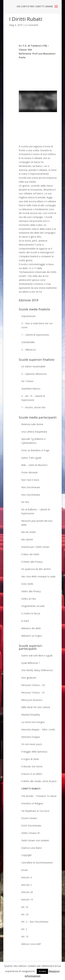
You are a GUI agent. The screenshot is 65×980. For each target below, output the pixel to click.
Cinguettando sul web (33, 606)
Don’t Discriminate (31, 826)
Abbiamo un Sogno (32, 636)
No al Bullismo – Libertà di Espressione (35, 511)
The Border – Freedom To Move (39, 796)
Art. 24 (25, 914)
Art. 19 (25, 936)
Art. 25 (25, 907)
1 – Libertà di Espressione (35, 335)
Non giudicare (29, 678)
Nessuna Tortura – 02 (33, 685)
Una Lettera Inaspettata (34, 432)
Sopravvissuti (28, 316)
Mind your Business (32, 700)
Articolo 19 (27, 900)
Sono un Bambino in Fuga (35, 450)
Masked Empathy (31, 715)
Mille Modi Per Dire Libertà (36, 707)
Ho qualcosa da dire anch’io (36, 569)
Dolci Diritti (27, 584)
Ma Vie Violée (29, 532)
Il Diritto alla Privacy (32, 562)
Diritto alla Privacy (31, 591)
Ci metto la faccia (31, 613)
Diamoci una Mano (32, 848)
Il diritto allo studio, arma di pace (39, 781)
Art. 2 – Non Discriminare (35, 922)
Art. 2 (24, 929)
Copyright (26, 855)
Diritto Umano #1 (31, 833)
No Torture (27, 381)
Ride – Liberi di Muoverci (34, 465)
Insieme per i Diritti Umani (35, 547)
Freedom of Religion (32, 803)
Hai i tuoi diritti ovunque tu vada (38, 576)
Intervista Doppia (31, 737)
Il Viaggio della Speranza (34, 752)
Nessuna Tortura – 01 (33, 692)
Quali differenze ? (31, 663)
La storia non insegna (33, 722)
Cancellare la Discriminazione (37, 863)
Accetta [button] (42, 971)
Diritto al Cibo (29, 599)
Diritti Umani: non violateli (35, 840)
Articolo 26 (27, 892)
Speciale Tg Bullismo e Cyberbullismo (33, 441)
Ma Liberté (27, 539)
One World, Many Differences (37, 670)
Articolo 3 (26, 885)
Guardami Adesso (31, 389)
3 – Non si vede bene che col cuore (37, 325)
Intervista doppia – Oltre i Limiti (38, 729)
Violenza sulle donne (32, 424)
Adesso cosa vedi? (31, 944)
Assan (25, 870)
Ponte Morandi (29, 472)
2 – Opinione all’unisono (34, 374)
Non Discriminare (31, 487)
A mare (25, 621)
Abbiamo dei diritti (31, 628)
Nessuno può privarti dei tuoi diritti (37, 523)
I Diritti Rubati (31, 789)
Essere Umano (29, 818)
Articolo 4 (26, 877)
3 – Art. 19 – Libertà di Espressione (33, 398)
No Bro (25, 502)
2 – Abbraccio (29, 350)
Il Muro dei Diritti (30, 554)
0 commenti (32, 25)
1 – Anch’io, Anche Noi (33, 407)
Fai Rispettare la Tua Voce (35, 811)
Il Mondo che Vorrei (32, 766)
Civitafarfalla (28, 342)
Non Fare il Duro (30, 480)
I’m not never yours (32, 744)
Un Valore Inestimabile (33, 366)
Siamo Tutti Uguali (31, 458)
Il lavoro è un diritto (32, 774)
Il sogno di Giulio (30, 759)
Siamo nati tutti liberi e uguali (37, 656)
